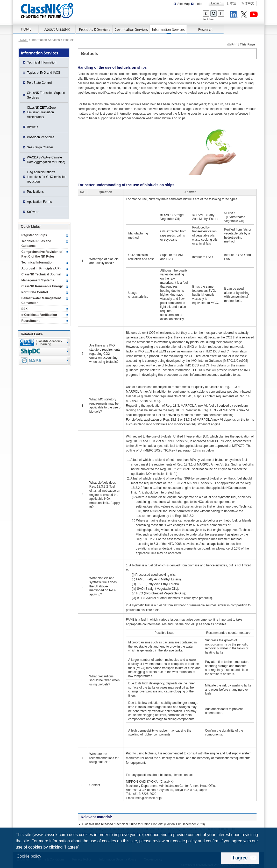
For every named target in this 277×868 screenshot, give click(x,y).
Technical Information (42, 63)
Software (33, 212)
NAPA (44, 361)
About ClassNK (57, 30)
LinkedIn (235, 15)
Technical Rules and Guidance (36, 244)
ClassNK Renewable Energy (42, 286)
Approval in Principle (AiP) (41, 268)
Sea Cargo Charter (40, 147)
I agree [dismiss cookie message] (240, 858)
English (216, 3)
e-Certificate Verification (39, 315)
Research (206, 30)
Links (198, 4)
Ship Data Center (44, 352)
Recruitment (31, 321)
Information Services (169, 30)
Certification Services (132, 30)
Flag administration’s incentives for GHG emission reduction (47, 177)
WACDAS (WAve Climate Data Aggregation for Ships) (46, 160)
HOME (23, 40)
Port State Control (39, 83)
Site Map (184, 4)
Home (26, 30)
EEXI (25, 309)
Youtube (254, 15)
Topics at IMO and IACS (44, 73)
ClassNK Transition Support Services (46, 95)
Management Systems (38, 280)
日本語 (231, 3)
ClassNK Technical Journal (41, 274)
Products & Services (94, 30)
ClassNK (47, 10)
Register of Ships (34, 235)
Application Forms (39, 202)
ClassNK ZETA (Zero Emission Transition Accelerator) (41, 112)
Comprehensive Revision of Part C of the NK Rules (42, 254)
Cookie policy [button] (29, 856)
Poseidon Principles (41, 137)
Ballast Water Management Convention (41, 301)
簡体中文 (248, 3)
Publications (35, 192)
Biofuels (33, 127)
